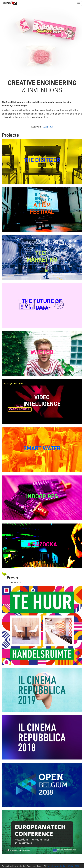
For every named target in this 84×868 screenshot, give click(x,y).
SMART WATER (42, 448)
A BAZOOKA (42, 544)
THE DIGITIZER (42, 160)
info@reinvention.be (57, 866)
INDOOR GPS (42, 496)
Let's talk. (48, 127)
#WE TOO (42, 352)
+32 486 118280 (73, 866)
